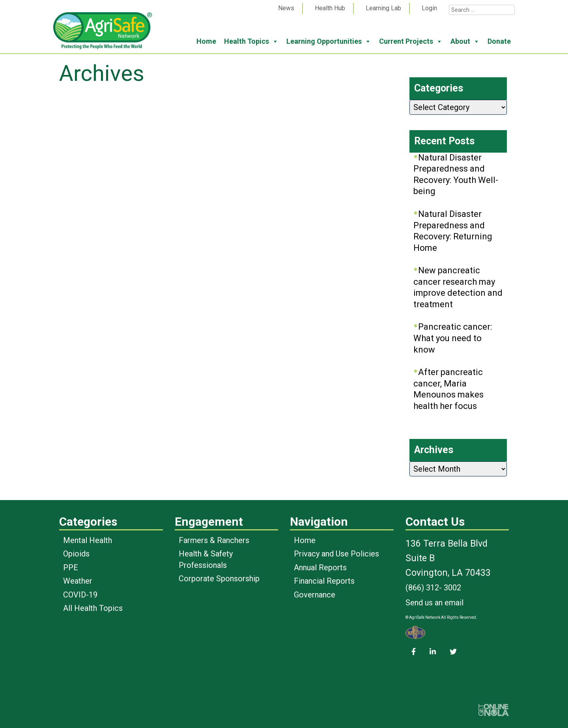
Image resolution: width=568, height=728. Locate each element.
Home (206, 41)
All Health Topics (93, 608)
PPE (71, 567)
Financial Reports (324, 581)
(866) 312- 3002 (433, 588)
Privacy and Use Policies (336, 554)
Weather (78, 581)
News (286, 8)
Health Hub (330, 8)
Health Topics (251, 41)
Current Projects (411, 41)
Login (429, 8)
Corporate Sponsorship (219, 579)
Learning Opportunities (329, 41)
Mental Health (88, 540)
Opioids (76, 554)
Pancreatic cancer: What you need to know (453, 338)
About (465, 41)
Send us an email (434, 603)
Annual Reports (320, 567)
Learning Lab (383, 8)
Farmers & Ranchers (214, 540)
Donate (499, 41)
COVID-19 (80, 595)
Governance (315, 595)
